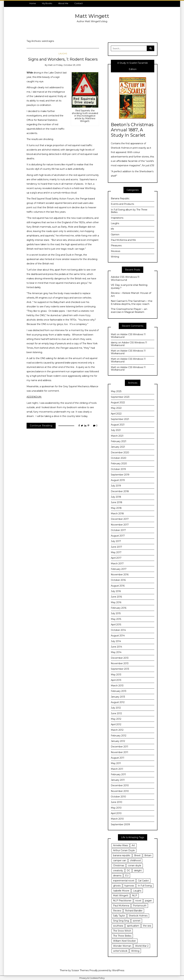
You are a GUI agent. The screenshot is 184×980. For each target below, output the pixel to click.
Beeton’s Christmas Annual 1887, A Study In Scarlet (132, 130)
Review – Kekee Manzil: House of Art (131, 295)
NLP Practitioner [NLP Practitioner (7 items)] (122, 901)
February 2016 (119, 608)
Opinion (115, 235)
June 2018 (117, 502)
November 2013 (120, 663)
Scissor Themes (80, 970)
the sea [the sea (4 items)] (147, 926)
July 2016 (116, 591)
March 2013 (117, 686)
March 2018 (117, 514)
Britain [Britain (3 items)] (148, 855)
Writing (115, 257)
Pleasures (116, 246)
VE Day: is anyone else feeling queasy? (129, 286)
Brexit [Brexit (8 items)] (137, 855)
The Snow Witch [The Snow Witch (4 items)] (122, 931)
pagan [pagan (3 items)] (148, 901)
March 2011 (117, 769)
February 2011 (118, 774)
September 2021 (120, 419)
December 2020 (120, 452)
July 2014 (116, 641)
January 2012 (118, 741)
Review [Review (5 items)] (117, 911)
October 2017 (118, 530)
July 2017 (116, 541)
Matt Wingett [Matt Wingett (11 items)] (121, 896)
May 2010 (116, 808)
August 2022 (118, 402)
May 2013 (116, 675)
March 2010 (117, 819)
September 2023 (120, 397)
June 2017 (116, 547)
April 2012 (116, 724)
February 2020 (119, 463)
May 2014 (116, 652)
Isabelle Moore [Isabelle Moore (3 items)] (121, 891)
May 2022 (116, 408)
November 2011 (120, 752)
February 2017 (119, 569)
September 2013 (120, 669)
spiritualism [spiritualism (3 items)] (133, 926)
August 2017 (118, 536)
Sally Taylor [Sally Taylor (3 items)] (119, 916)
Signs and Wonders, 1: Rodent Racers (63, 59)
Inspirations (117, 218)
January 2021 (118, 447)
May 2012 (116, 719)
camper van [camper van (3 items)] (120, 860)
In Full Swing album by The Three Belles (129, 211)
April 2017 (116, 558)
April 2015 (116, 625)
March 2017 (117, 564)
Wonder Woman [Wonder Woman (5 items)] (122, 946)
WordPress (118, 970)
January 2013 (118, 697)
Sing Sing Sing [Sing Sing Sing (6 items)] (121, 921)
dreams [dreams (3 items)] (117, 876)
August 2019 (118, 480)
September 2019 (120, 475)
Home (33, 3)
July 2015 (116, 613)
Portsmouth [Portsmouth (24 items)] (140, 906)
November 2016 (120, 575)
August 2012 (118, 702)
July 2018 (116, 497)
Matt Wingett (92, 16)
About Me (63, 3)
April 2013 (116, 680)
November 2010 (120, 791)
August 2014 (118, 636)
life (112, 229)
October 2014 (118, 630)
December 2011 (120, 747)
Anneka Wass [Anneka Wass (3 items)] (120, 845)
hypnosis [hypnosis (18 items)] (129, 886)
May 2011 (116, 763)
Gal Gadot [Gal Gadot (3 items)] (143, 881)
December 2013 (120, 658)
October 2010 (118, 797)
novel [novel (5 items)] (138, 901)
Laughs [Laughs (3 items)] (137, 891)
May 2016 (116, 602)
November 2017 (120, 525)
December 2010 (120, 785)
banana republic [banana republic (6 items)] (122, 855)
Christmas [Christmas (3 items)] (119, 866)
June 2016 (116, 597)
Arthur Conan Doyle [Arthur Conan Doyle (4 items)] (124, 850)
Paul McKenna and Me (123, 240)
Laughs (63, 53)
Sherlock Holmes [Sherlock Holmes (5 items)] (138, 916)
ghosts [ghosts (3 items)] (117, 886)
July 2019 (116, 486)
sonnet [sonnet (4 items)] (137, 921)
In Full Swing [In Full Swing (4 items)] (145, 886)
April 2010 (116, 813)
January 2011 (118, 780)
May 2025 (116, 391)
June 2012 (116, 713)
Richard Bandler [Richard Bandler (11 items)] (134, 911)
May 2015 (116, 619)
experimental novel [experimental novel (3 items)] (124, 881)
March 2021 (117, 436)
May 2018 (116, 508)
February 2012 (119, 736)
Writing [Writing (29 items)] (135, 951)
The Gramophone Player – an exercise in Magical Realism (129, 311)
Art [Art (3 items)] (133, 845)
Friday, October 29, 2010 (69, 65)
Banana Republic (120, 198)
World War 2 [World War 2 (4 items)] (142, 946)
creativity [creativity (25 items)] (118, 871)
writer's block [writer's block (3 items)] (120, 951)
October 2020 (119, 458)
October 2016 (118, 580)
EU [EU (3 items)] (127, 876)
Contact (79, 3)
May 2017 (116, 552)
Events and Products (122, 204)
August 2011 (118, 758)
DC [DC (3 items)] (128, 871)
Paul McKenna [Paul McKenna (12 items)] (121, 906)
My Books (47, 3)
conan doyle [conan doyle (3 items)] (135, 866)
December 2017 (120, 519)
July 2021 (116, 430)
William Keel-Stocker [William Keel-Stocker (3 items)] (124, 941)
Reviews (116, 251)
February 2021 (119, 441)
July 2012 (116, 708)
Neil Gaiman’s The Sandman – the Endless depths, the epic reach (132, 303)
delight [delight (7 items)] (138, 871)
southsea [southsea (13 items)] (118, 926)
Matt (50, 65)
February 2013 (119, 691)
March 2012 (117, 730)
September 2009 (120, 824)
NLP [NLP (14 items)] (135, 896)
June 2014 (116, 647)
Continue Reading (41, 426)
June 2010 (117, 802)
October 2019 (118, 469)
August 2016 (118, 586)
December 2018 (120, 491)
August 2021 (118, 425)
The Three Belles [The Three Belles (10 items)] (122, 936)
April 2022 (116, 414)
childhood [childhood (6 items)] (135, 860)
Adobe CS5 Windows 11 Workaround (125, 278)
